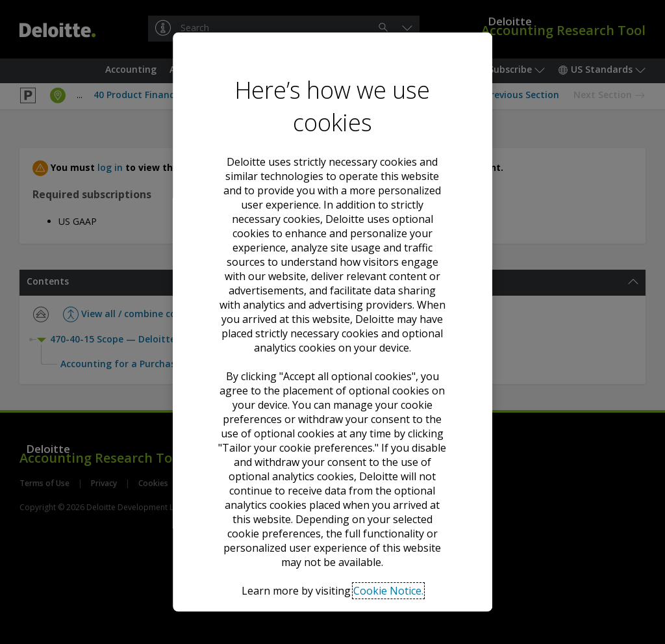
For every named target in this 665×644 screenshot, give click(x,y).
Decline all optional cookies (332, 503)
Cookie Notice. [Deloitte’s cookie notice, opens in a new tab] (388, 386)
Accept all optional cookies (332, 456)
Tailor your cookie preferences (332, 550)
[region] (332, 322)
